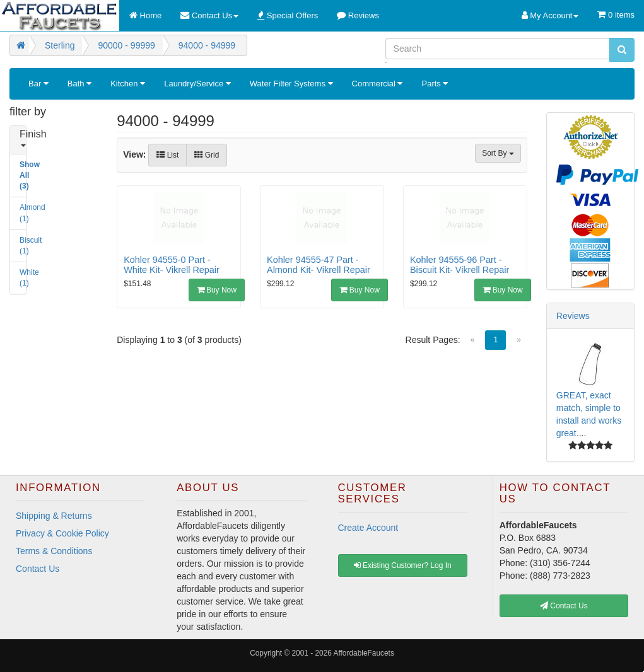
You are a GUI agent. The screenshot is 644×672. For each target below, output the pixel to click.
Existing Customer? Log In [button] (403, 565)
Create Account (368, 528)
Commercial (378, 84)
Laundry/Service (197, 84)
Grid (207, 155)
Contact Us (38, 569)
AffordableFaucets (364, 653)
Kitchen (128, 84)
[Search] (498, 49)
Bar (38, 84)
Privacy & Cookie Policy (62, 533)
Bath (79, 84)
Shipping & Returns (54, 516)
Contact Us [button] (564, 606)
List (167, 155)
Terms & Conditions (54, 551)
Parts (435, 84)
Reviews (573, 316)
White (24, 278)
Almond (24, 213)
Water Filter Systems (291, 84)
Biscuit (24, 246)
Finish (24, 138)
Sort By (498, 153)
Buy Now (217, 290)
